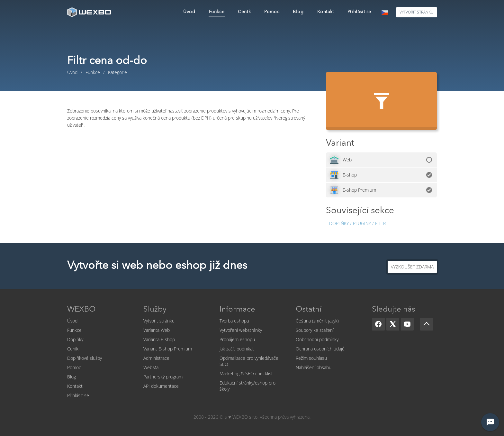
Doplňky (75, 339)
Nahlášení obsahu (314, 367)
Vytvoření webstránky (241, 330)
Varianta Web (157, 330)
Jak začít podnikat (237, 349)
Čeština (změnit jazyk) (317, 321)
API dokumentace (161, 386)
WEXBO (81, 310)
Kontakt (75, 386)
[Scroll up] (427, 324)
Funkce (74, 330)
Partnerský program (163, 377)
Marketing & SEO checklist (246, 373)
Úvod (72, 321)
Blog (72, 377)
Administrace (156, 358)
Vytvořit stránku (159, 321)
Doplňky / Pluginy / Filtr (357, 223)
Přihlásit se (78, 395)
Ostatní (309, 310)
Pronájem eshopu (237, 339)
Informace (237, 310)
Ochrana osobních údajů (320, 349)
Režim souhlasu (311, 358)
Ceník (73, 349)
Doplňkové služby (85, 358)
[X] (393, 324)
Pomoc (74, 367)
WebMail (152, 367)
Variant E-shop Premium (168, 349)
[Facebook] (378, 324)
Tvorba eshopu (234, 321)
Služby (155, 310)
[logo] (90, 12)
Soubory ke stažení (315, 330)
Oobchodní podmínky (317, 339)
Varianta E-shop (159, 339)
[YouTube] (407, 324)
